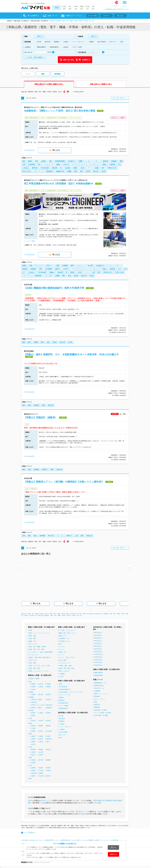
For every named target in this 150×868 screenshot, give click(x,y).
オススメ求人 (93, 16)
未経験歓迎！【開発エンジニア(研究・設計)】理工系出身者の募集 (60, 111)
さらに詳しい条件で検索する (35, 57)
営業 (36, 161)
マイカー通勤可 (64, 706)
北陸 (93, 6)
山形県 (41, 687)
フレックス (60, 536)
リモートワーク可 (65, 695)
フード (61, 655)
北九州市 (42, 776)
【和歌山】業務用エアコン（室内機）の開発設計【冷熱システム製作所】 (64, 482)
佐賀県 (41, 768)
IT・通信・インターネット (67, 630)
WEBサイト (50, 266)
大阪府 (49, 736)
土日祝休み (26, 168)
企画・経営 (33, 639)
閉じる (113, 847)
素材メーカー (63, 636)
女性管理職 (31, 165)
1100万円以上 (99, 654)
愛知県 (49, 726)
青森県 (33, 684)
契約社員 (62, 719)
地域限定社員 (60, 171)
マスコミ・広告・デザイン (67, 658)
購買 (72, 266)
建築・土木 (33, 641)
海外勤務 (42, 536)
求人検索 (25, 840)
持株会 (104, 165)
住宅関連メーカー (65, 639)
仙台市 (33, 689)
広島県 (33, 752)
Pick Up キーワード (37, 840)
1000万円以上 (99, 652)
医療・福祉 (33, 636)
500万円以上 (98, 638)
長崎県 (49, 768)
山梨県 (41, 713)
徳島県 (33, 760)
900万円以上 (98, 649)
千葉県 (40, 700)
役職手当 (57, 269)
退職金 (58, 165)
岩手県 (41, 684)
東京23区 (49, 705)
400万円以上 (98, 635)
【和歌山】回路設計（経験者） (41, 417)
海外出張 (51, 536)
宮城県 (49, 684)
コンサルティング (65, 663)
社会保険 (67, 168)
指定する (40, 36)
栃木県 (41, 694)
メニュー (125, 6)
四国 (82, 9)
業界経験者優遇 (60, 161)
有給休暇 (54, 168)
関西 (57, 8)
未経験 (97, 168)
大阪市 (41, 742)
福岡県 (33, 768)
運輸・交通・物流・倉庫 (67, 668)
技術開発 (65, 266)
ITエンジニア (39, 266)
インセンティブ (48, 165)
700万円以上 (98, 643)
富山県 (33, 721)
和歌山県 (51, 405)
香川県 (41, 760)
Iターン (97, 161)
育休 (39, 165)
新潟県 (33, 713)
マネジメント (80, 266)
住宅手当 (66, 165)
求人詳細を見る (30, 150)
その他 (61, 677)
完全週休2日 (71, 161)
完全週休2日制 (64, 703)
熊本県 (33, 770)
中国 (76, 9)
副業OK (62, 698)
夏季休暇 (35, 168)
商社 (61, 644)
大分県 (41, 770)
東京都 (88, 171)
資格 (96, 702)
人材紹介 (62, 724)
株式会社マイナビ (45, 800)
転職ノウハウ (52, 16)
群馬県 (49, 694)
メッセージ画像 (30, 241)
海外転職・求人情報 (100, 710)
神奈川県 (96, 171)
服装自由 (62, 700)
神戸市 (33, 744)
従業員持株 (49, 171)
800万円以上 (98, 646)
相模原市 (49, 708)
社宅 (119, 165)
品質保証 (36, 405)
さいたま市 (41, 705)
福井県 (49, 721)
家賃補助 (114, 161)
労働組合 (52, 272)
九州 (87, 9)
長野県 (49, 713)
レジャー (62, 649)
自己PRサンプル (99, 688)
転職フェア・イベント (74, 16)
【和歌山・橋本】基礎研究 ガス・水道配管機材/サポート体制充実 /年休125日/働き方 (73, 354)
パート (89, 168)
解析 (51, 161)
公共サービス (33, 660)
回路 (29, 470)
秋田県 (33, 687)
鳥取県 (33, 749)
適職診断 (97, 707)
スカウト (106, 16)
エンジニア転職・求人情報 (102, 713)
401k (119, 269)
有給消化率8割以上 (65, 689)
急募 (61, 684)
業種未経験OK (99, 675)
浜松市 (41, 731)
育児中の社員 (26, 171)
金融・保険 (63, 660)
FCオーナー (63, 735)
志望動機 (97, 691)
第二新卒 (90, 266)
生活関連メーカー (65, 641)
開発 (24, 342)
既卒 (103, 168)
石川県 (41, 721)
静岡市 (33, 731)
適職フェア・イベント (101, 694)
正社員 (82, 168)
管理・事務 (33, 663)
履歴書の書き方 (99, 686)
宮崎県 (49, 770)
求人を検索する (33, 16)
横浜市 (33, 708)
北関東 (76, 6)
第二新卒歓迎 (63, 687)
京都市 (33, 742)
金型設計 (44, 161)
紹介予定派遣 (63, 732)
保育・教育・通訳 (35, 668)
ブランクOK (48, 276)
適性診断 (97, 696)
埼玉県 (103, 171)
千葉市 (33, 705)
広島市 (41, 755)
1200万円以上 (99, 657)
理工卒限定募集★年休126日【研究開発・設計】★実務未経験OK (59, 184)
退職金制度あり (64, 708)
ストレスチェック (94, 165)
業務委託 (62, 721)
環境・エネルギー (65, 671)
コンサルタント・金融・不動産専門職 (41, 652)
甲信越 (87, 6)
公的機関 (62, 674)
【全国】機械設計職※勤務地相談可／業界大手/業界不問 (54, 288)
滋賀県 (33, 736)
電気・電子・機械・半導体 (37, 647)
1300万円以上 (99, 660)
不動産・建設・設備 (65, 666)
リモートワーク (38, 171)
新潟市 (33, 716)
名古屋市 (49, 731)
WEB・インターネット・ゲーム (39, 671)
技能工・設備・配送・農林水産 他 (40, 658)
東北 (70, 6)
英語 (35, 536)
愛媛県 (49, 760)
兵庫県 (33, 739)
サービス (62, 647)
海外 (93, 9)
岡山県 (49, 749)
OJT (24, 272)
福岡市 (33, 776)
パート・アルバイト (65, 727)
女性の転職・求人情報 (101, 715)
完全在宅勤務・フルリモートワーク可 (71, 692)
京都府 (41, 736)
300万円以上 (98, 633)
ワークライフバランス (79, 165)
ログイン (116, 6)
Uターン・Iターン (100, 699)
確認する (113, 854)
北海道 (64, 6)
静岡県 (41, 726)
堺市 (48, 742)
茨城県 (33, 694)
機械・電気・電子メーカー (67, 633)
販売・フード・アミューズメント (39, 633)
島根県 (41, 749)
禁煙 (121, 161)
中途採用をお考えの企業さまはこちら (117, 9)
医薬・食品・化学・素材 (37, 649)
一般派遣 (62, 729)
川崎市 (40, 708)
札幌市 (37, 679)
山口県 (41, 752)
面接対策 (97, 705)
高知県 (33, 763)
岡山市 (33, 755)
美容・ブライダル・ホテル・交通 (39, 666)
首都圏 (82, 6)
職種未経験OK (99, 673)
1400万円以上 (99, 662)
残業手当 (45, 470)
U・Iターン (89, 161)
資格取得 (105, 161)
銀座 (24, 161)
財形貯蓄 (112, 165)
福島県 (49, 687)
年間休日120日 (112, 168)
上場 (93, 272)
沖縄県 (41, 773)
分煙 (24, 165)
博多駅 (75, 168)
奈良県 (41, 739)
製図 (58, 266)
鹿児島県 (34, 773)
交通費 (80, 161)
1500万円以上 (99, 665)
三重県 (33, 728)
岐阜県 (33, 726)
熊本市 (49, 776)
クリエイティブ (34, 655)
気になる (120, 16)
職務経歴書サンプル (100, 683)
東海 (64, 9)
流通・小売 (63, 652)
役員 (61, 738)
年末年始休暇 (45, 168)
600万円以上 (98, 641)
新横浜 (30, 161)
